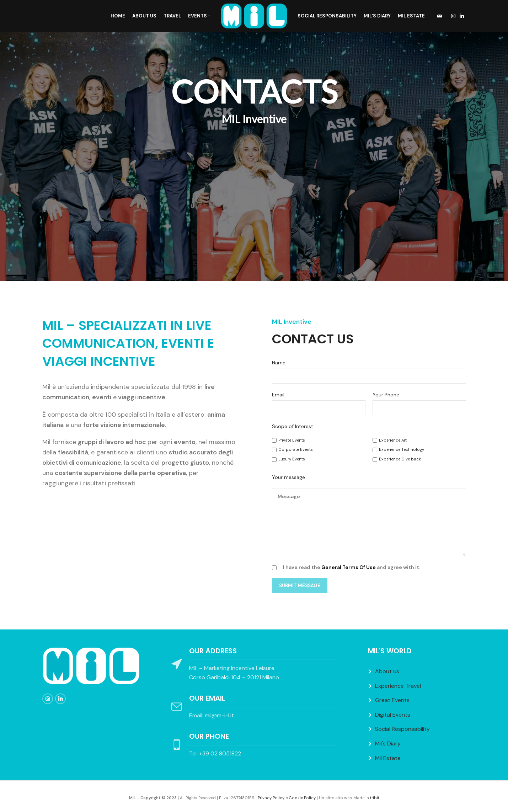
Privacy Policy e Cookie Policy (287, 798)
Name (279, 363)
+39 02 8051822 (220, 753)
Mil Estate (388, 758)
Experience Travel (398, 686)
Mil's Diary (388, 744)
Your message (288, 477)
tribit (375, 798)
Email (278, 395)
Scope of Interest (293, 426)
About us (387, 671)
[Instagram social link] (453, 16)
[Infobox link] (437, 16)
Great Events (392, 700)
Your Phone (386, 395)
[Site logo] (254, 16)
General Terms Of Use (349, 567)
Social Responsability (402, 729)
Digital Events (393, 715)
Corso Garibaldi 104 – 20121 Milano (234, 677)
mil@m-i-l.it (219, 715)
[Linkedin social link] (462, 16)
